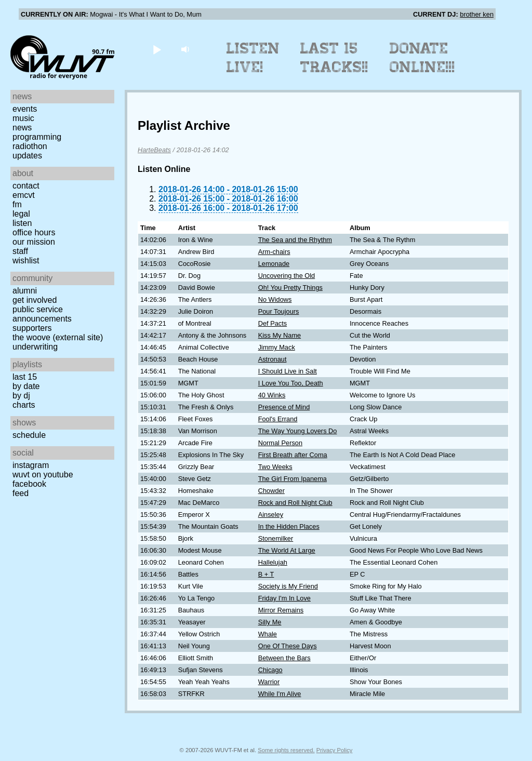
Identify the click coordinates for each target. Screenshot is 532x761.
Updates (27, 156)
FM (17, 204)
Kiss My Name (280, 335)
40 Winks (272, 395)
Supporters (32, 328)
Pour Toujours (279, 311)
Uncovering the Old (287, 276)
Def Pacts (272, 323)
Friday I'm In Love (284, 598)
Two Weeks (275, 467)
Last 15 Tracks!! (334, 58)
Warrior (269, 682)
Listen (22, 223)
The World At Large (287, 550)
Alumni (25, 291)
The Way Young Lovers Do (298, 431)
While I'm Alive (280, 694)
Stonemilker (276, 538)
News (22, 128)
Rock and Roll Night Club (295, 503)
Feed (21, 493)
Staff (20, 251)
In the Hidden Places (289, 526)
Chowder (271, 491)
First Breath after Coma (293, 455)
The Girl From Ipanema (292, 479)
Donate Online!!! (422, 58)
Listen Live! (253, 58)
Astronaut (272, 359)
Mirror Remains (281, 610)
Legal (21, 214)
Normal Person (280, 443)
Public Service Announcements (42, 314)
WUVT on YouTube (43, 475)
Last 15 (25, 377)
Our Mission (34, 242)
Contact (26, 186)
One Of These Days (288, 646)
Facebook (29, 484)
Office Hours (34, 232)
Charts (24, 405)
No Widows (275, 299)
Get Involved (35, 300)
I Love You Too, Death (291, 383)
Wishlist (26, 261)
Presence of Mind (284, 407)
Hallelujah (273, 562)
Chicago (270, 670)
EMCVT (24, 195)
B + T (266, 574)
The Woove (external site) (58, 337)
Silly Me (270, 622)
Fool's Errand (278, 419)
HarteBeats (154, 150)
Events (25, 109)
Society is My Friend (288, 586)
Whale (268, 634)
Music (23, 118)
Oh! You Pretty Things (290, 288)
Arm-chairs (274, 252)
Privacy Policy (335, 750)
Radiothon (30, 146)
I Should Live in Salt (288, 371)
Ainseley (271, 515)
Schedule (29, 435)
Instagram (31, 465)
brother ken (477, 14)
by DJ (21, 396)
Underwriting (35, 347)
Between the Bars (284, 658)
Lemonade (274, 264)
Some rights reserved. (286, 750)
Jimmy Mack (277, 347)
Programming (37, 137)
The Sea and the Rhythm (295, 240)
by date (26, 386)
